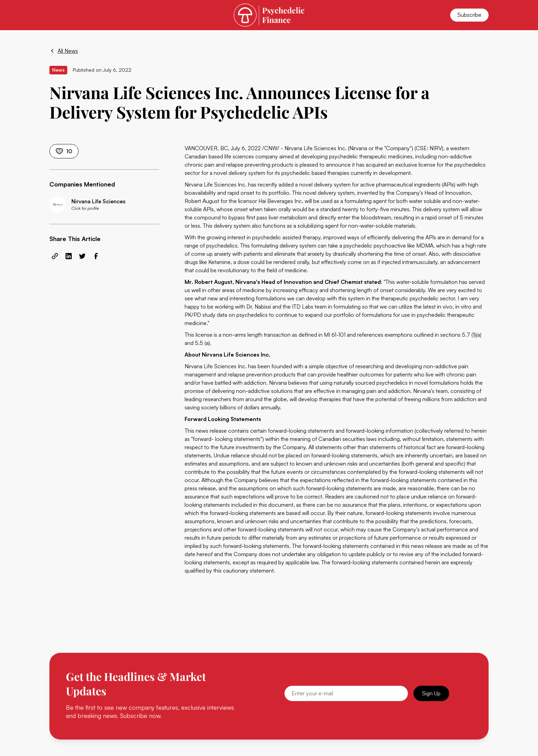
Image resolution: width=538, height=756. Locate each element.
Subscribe (469, 15)
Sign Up (431, 693)
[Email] (346, 693)
